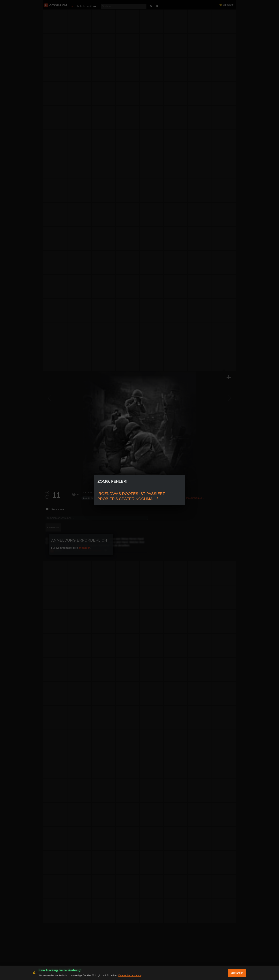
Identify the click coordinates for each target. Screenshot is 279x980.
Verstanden (237, 973)
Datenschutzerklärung (130, 975)
